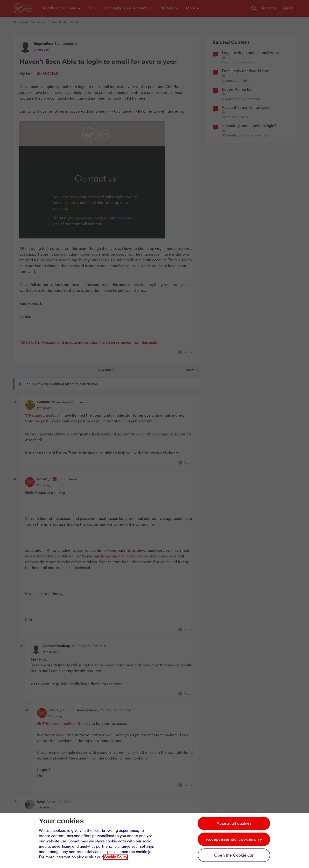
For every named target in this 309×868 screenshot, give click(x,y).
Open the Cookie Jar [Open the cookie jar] (234, 855)
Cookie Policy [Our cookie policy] (116, 857)
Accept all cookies (234, 823)
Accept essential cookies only (234, 839)
